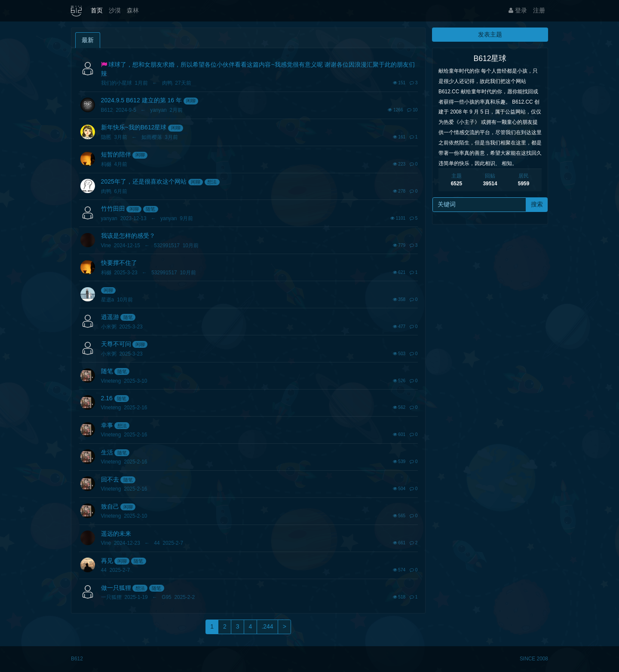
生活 (107, 452)
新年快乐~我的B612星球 (134, 127)
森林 (133, 10)
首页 (97, 10)
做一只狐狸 (116, 588)
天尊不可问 (116, 344)
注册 (539, 10)
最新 (88, 40)
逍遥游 (110, 317)
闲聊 (191, 101)
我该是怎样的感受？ (128, 236)
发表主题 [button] (490, 34)
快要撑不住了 (119, 263)
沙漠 (115, 10)
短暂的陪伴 (116, 154)
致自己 (110, 506)
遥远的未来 (116, 534)
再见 (107, 561)
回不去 (110, 479)
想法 (212, 182)
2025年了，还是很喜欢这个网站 (144, 181)
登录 (518, 10)
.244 (267, 626)
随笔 (150, 209)
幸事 (107, 425)
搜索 (537, 204)
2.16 (107, 398)
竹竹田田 (113, 209)
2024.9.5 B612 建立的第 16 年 (141, 100)
